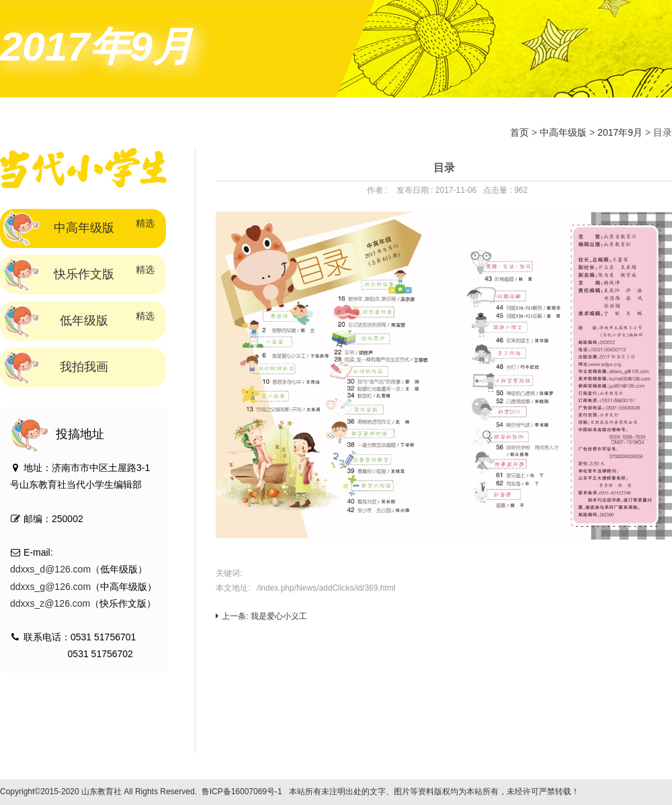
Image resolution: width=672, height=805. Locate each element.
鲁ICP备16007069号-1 (242, 792)
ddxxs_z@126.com (50, 603)
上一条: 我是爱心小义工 (261, 616)
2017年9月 (620, 132)
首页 (519, 132)
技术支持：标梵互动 (622, 792)
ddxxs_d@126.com (50, 569)
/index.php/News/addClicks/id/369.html (326, 588)
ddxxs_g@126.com (50, 587)
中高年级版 (563, 132)
